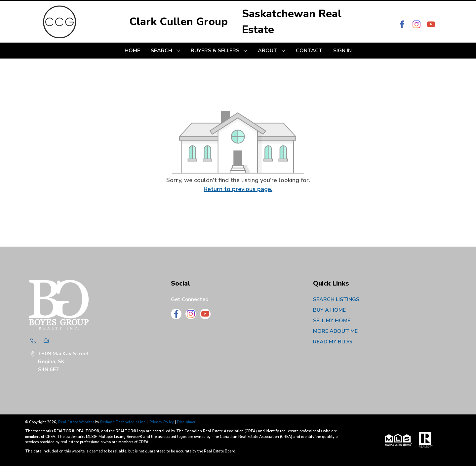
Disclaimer (186, 422)
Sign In (342, 51)
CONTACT (309, 51)
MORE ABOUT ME (335, 331)
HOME (132, 51)
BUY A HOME (329, 310)
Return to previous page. (238, 189)
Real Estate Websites (77, 422)
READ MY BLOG (333, 342)
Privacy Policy (162, 422)
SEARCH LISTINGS (336, 299)
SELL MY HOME (332, 321)
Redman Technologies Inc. (124, 422)
